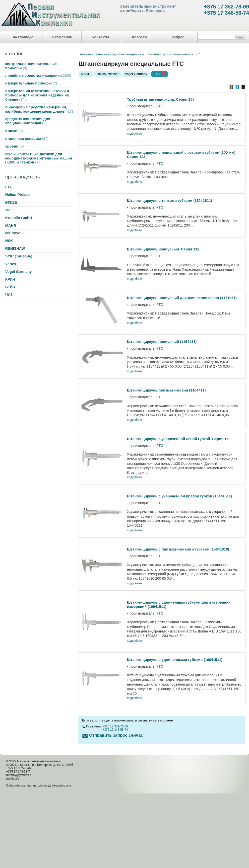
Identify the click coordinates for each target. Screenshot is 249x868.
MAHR (11, 226)
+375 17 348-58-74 (226, 13)
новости (139, 37)
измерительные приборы (31, 83)
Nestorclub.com (62, 786)
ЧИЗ (9, 295)
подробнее (134, 134)
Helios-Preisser (19, 195)
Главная (85, 54)
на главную (23, 37)
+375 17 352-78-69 (226, 7)
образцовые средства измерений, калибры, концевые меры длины (39, 109)
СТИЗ (10, 287)
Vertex (11, 264)
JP (7, 210)
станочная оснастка (27, 139)
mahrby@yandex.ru (19, 775)
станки (14, 131)
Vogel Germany (18, 272)
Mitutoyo (13, 233)
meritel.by (13, 779)
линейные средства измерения (38, 76)
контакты (101, 37)
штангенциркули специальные (167, 54)
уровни (15, 146)
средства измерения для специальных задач (28, 121)
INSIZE (11, 202)
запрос (178, 37)
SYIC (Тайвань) (19, 256)
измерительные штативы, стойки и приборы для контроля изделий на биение (37, 95)
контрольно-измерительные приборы (31, 66)
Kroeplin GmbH (19, 218)
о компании (62, 37)
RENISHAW (15, 248)
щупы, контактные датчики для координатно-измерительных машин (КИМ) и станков (39, 158)
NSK (9, 241)
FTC (9, 187)
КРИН (10, 279)
